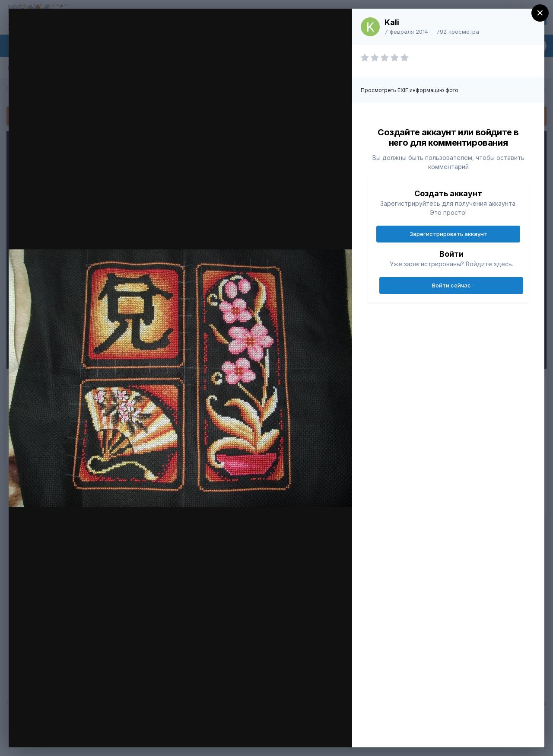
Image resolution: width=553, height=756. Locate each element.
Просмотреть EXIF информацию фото (410, 90)
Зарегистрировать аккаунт (448, 234)
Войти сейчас (451, 285)
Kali (392, 22)
